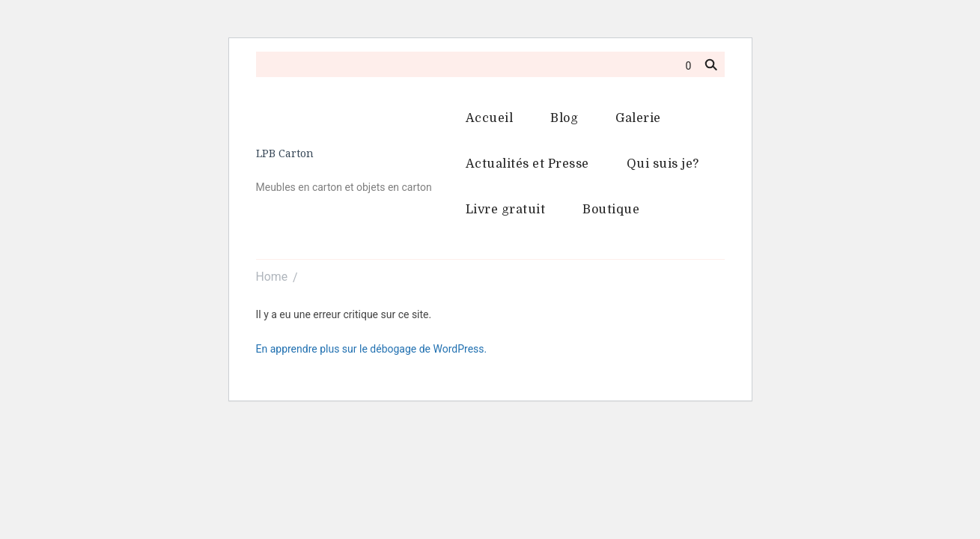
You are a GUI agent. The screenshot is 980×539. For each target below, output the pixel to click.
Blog (564, 118)
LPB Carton (285, 153)
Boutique (611, 210)
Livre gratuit (506, 210)
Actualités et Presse (527, 164)
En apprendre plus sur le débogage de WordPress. (372, 349)
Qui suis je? (663, 164)
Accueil (490, 118)
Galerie (638, 118)
